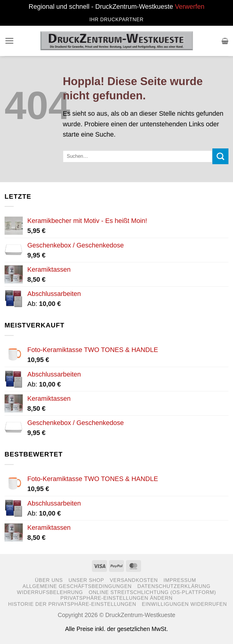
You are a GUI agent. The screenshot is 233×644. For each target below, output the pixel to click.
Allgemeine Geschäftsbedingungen (77, 586)
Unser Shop (86, 580)
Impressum (180, 580)
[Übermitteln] (220, 156)
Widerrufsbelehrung (50, 592)
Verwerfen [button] (189, 7)
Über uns (49, 580)
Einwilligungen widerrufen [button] (184, 604)
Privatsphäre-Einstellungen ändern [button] (116, 598)
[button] (10, 41)
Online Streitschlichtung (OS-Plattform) (152, 592)
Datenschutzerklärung (174, 586)
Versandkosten (134, 580)
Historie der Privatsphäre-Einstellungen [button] (72, 604)
